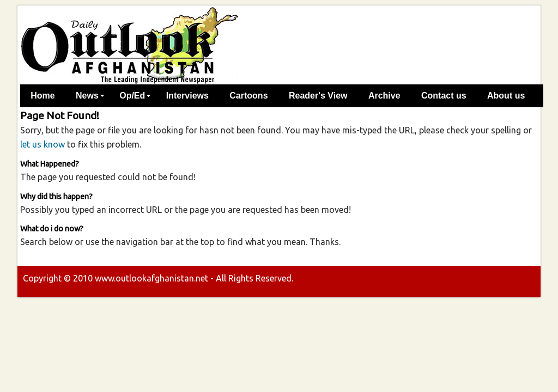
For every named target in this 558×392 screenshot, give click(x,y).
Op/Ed (132, 96)
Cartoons (248, 96)
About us (506, 96)
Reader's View (318, 96)
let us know (43, 144)
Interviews (187, 96)
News (87, 96)
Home (43, 96)
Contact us (444, 96)
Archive (384, 96)
